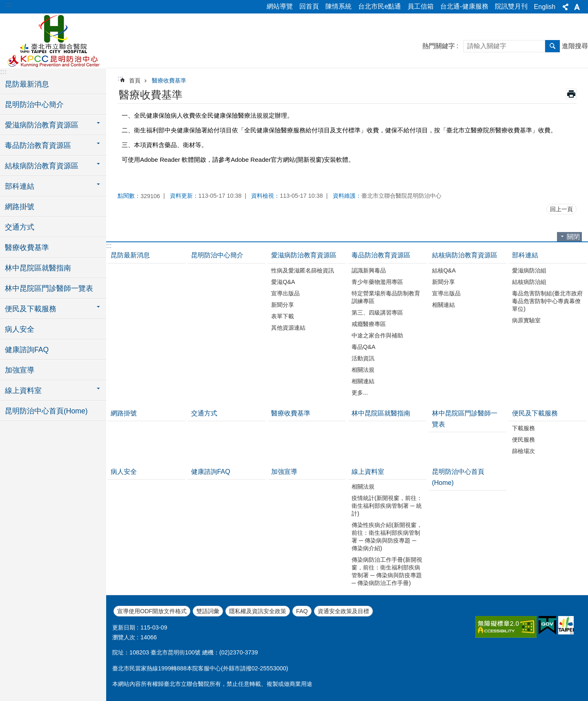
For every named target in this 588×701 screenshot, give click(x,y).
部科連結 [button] (20, 186)
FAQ (302, 611)
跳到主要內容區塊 (4, 4)
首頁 (135, 80)
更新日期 (124, 627)
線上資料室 (368, 472)
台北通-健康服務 (464, 6)
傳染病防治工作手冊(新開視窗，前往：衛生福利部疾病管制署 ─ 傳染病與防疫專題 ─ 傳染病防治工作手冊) (387, 571)
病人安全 (20, 329)
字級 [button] (577, 7)
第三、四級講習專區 (377, 313)
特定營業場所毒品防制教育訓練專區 (386, 297)
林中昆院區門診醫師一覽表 (49, 288)
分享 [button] (566, 7)
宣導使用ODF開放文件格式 (152, 611)
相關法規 (363, 370)
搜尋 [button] (552, 46)
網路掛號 (20, 207)
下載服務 (523, 428)
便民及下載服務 (535, 413)
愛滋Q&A (283, 282)
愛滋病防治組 (529, 270)
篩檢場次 (523, 451)
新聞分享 (283, 305)
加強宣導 (20, 370)
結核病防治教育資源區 (465, 255)
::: (9, 5)
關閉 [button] (573, 237)
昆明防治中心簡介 (34, 105)
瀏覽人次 (124, 637)
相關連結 (363, 381)
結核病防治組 (529, 282)
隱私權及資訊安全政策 (258, 611)
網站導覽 (280, 6)
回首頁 (309, 6)
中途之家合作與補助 (377, 335)
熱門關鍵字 (439, 46)
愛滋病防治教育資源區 (304, 255)
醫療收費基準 (27, 248)
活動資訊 (363, 358)
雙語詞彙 (208, 611)
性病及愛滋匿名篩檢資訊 (303, 270)
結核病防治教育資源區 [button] (42, 166)
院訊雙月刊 (511, 6)
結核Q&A (444, 270)
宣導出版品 (285, 293)
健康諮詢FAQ (27, 350)
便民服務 (523, 440)
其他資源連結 (288, 328)
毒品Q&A (363, 347)
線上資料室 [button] (23, 391)
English (545, 7)
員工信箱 (421, 6)
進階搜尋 (575, 46)
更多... (360, 393)
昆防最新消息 (27, 84)
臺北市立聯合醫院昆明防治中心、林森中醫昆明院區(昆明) (53, 40)
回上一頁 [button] (561, 209)
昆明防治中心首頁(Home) (46, 411)
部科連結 (525, 255)
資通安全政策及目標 (343, 611)
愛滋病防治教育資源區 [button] (42, 125)
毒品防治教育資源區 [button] (38, 145)
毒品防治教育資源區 (381, 255)
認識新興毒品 (369, 270)
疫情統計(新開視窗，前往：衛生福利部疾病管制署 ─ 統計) (387, 506)
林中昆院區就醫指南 (38, 268)
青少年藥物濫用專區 (377, 282)
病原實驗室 (526, 320)
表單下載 (283, 316)
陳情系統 (339, 6)
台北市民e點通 (380, 6)
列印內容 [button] (571, 94)
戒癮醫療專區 (369, 324)
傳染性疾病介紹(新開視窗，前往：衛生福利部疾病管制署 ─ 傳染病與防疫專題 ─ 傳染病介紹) (387, 537)
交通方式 (20, 227)
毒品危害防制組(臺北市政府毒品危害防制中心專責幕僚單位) (547, 301)
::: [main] (120, 78)
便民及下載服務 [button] (31, 309)
